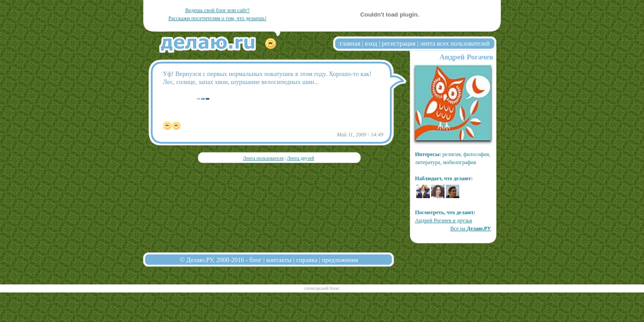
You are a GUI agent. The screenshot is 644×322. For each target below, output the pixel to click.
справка (307, 260)
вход (371, 43)
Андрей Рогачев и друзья (443, 220)
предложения (340, 260)
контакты (279, 260)
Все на (471, 229)
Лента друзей (300, 158)
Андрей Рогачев (466, 57)
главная (350, 43)
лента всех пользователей (455, 43)
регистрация (398, 43)
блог (256, 260)
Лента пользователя (263, 158)
